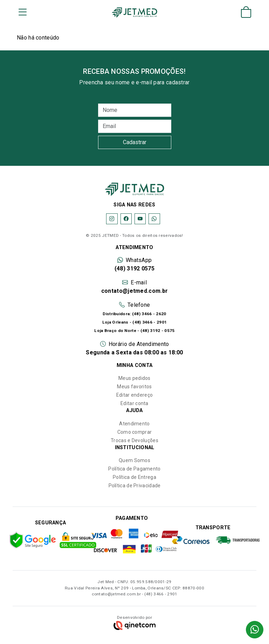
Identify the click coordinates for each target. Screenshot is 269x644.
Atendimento (134, 424)
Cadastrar (135, 142)
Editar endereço (135, 395)
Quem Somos (134, 460)
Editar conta (134, 403)
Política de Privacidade (135, 486)
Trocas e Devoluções (134, 440)
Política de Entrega (134, 477)
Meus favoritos (134, 387)
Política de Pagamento (134, 469)
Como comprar (135, 432)
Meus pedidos (134, 378)
